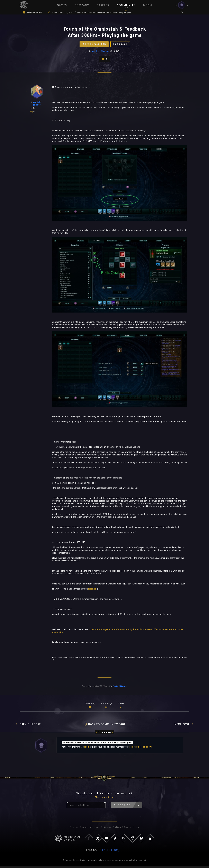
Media (148, 5)
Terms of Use (89, 829)
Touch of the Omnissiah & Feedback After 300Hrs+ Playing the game (98, 744)
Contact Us (131, 829)
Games (62, 5)
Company (82, 5)
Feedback (121, 45)
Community (126, 5)
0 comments (105, 734)
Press (74, 829)
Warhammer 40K (94, 45)
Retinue (92, 591)
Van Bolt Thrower (101, 52)
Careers (103, 5)
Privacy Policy (111, 829)
